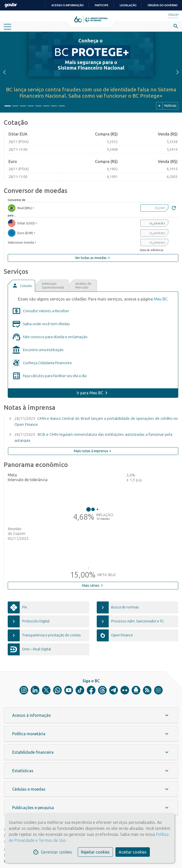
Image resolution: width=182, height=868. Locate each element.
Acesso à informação (67, 5)
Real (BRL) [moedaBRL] (20, 208)
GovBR (11, 5)
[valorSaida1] (154, 223)
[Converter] (174, 209)
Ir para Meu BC (90, 393)
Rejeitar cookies (95, 852)
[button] (4, 72)
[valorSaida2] (154, 233)
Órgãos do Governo (163, 5)
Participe (102, 5)
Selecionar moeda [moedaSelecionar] (21, 242)
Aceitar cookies (133, 852)
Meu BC (161, 299)
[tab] (21, 286)
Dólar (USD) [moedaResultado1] (21, 223)
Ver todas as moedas (93, 258)
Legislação (128, 5)
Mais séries (93, 585)
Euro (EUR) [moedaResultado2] (20, 233)
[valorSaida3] (154, 242)
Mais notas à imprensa (93, 451)
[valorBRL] (154, 208)
